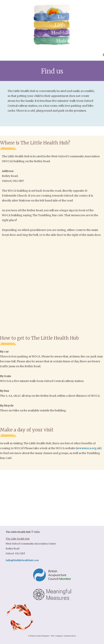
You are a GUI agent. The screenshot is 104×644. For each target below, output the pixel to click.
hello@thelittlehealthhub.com (22, 560)
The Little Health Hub (18, 539)
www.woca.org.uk (89, 448)
